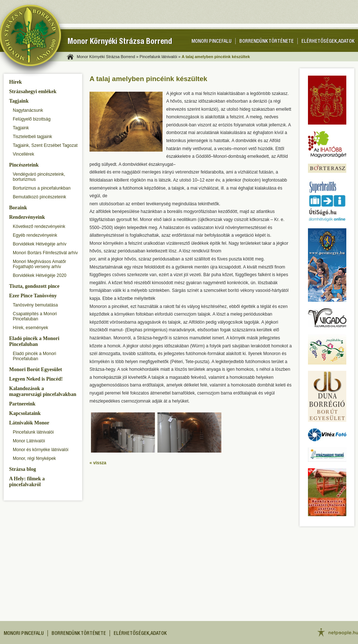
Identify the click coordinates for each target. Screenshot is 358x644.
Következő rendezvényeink (39, 226)
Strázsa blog (23, 469)
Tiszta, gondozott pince (34, 286)
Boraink (18, 208)
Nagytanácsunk (28, 110)
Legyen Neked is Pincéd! (36, 379)
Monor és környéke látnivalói (41, 450)
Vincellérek (23, 154)
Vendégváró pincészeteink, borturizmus (39, 177)
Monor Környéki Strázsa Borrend (120, 42)
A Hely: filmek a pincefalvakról (27, 482)
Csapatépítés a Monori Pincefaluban (35, 316)
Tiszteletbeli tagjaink (33, 137)
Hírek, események (31, 328)
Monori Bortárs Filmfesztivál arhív (45, 253)
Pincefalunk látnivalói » (160, 57)
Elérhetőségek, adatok (328, 42)
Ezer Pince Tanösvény (33, 296)
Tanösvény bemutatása (35, 305)
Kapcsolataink (25, 413)
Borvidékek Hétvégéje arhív (40, 244)
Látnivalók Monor (29, 423)
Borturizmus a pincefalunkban (42, 188)
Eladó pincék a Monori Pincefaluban (34, 341)
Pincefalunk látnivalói (33, 432)
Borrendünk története (266, 42)
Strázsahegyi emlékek (33, 92)
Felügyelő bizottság (32, 119)
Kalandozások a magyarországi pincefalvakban (43, 391)
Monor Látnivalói (29, 441)
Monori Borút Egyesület (36, 369)
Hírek (16, 82)
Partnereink (22, 404)
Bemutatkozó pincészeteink (39, 197)
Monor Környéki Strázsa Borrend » (108, 57)
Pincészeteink (24, 165)
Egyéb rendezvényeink (35, 235)
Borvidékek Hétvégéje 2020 (40, 275)
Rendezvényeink (27, 217)
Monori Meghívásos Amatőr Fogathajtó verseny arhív (39, 264)
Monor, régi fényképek (34, 458)
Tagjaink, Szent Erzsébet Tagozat (45, 145)
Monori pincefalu (212, 42)
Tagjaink (19, 101)
